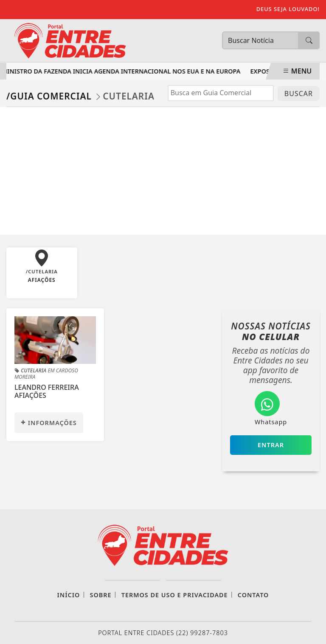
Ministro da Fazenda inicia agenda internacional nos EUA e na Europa (122, 71)
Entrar (271, 445)
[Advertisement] (163, 171)
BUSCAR (299, 94)
